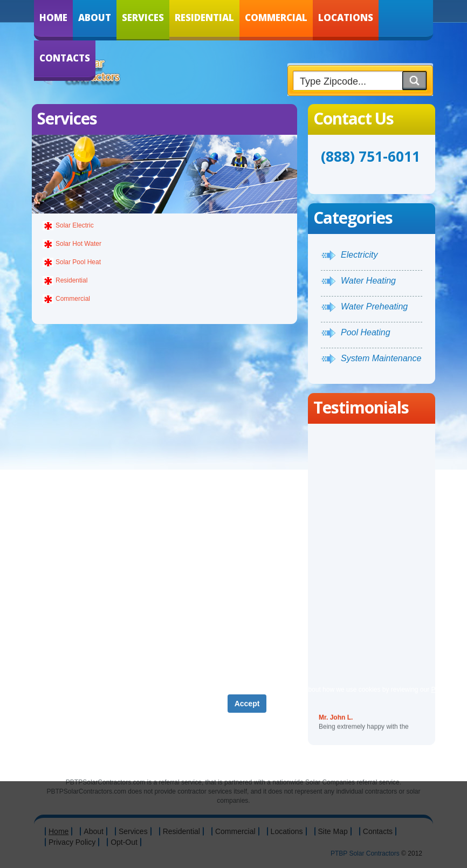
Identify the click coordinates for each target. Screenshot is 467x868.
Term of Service (166, 690)
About (95, 18)
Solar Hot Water (78, 244)
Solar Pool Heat (78, 262)
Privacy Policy (224, 690)
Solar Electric (75, 225)
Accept (247, 704)
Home (53, 18)
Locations (346, 18)
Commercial (276, 18)
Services (143, 18)
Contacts (65, 58)
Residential (204, 18)
